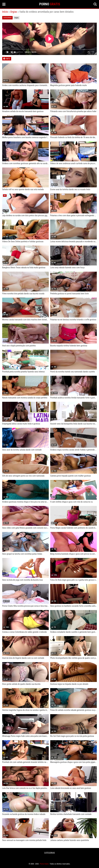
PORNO (50, 4)
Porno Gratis (44, 864)
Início (5, 12)
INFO (8, 59)
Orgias (14, 12)
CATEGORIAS (49, 853)
